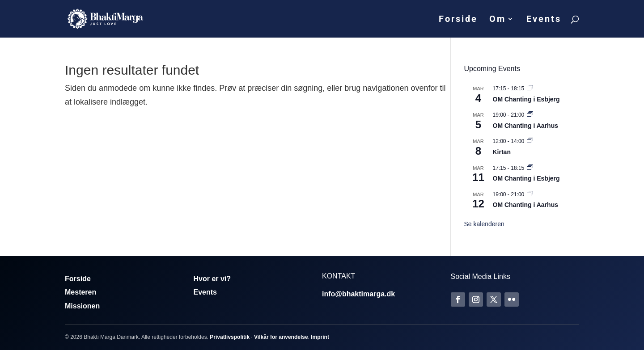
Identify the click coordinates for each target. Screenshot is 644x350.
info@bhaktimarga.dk (358, 294)
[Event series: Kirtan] (530, 141)
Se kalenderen (484, 224)
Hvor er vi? (212, 279)
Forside (458, 20)
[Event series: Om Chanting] (530, 89)
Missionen (82, 306)
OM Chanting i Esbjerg (526, 99)
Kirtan (502, 152)
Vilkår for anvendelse (281, 337)
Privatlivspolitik (230, 337)
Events (544, 20)
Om (498, 20)
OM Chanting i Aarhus (525, 126)
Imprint (320, 337)
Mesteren (80, 292)
